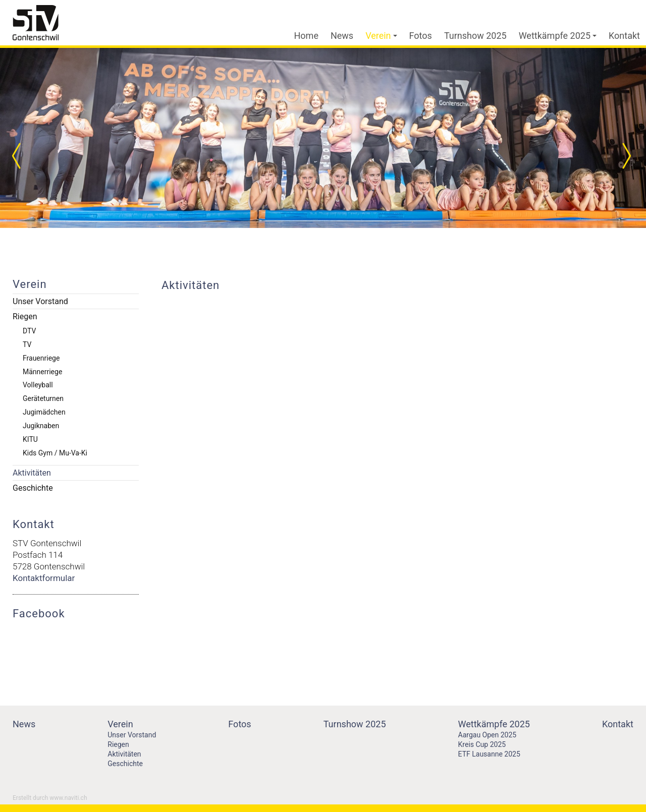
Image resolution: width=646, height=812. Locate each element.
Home (306, 36)
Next (626, 156)
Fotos (421, 36)
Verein (381, 36)
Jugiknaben (41, 426)
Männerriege (42, 372)
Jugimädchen (44, 412)
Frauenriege (41, 358)
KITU (30, 439)
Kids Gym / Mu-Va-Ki (55, 453)
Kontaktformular (44, 578)
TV (27, 344)
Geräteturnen (43, 398)
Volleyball (38, 385)
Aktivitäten (32, 473)
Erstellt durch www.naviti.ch (50, 798)
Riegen (25, 316)
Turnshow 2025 (475, 36)
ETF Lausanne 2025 (489, 754)
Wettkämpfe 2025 (558, 36)
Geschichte (33, 488)
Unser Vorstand (40, 301)
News (342, 36)
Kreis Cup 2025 (482, 744)
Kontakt (624, 36)
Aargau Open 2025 (488, 735)
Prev (20, 156)
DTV (29, 331)
